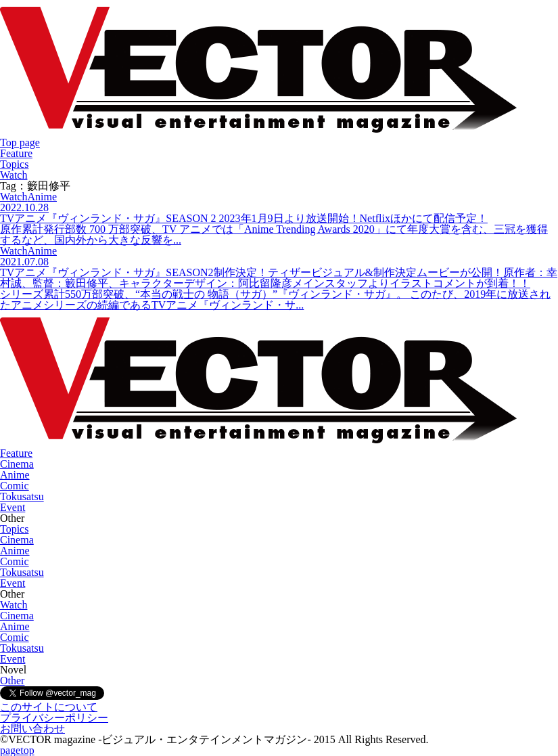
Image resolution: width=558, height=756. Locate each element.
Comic (15, 486)
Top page (20, 142)
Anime (15, 475)
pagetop (17, 750)
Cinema (17, 464)
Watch (14, 175)
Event (13, 507)
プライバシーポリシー (54, 718)
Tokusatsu (22, 496)
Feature (16, 153)
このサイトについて (49, 707)
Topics (14, 164)
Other (12, 681)
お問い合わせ (32, 729)
